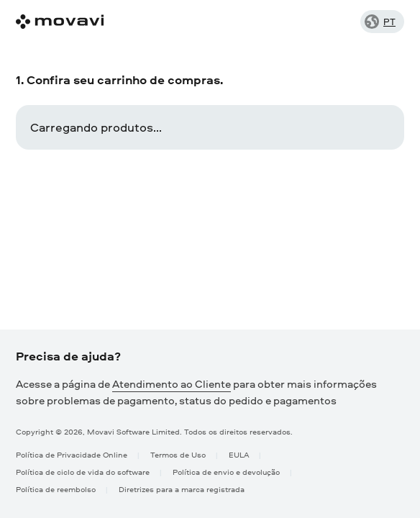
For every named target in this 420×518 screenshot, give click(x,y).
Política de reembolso (56, 489)
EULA (239, 454)
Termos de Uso (178, 454)
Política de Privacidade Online (72, 454)
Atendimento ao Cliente (172, 384)
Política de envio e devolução (226, 472)
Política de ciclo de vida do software (83, 472)
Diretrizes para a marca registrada (182, 489)
